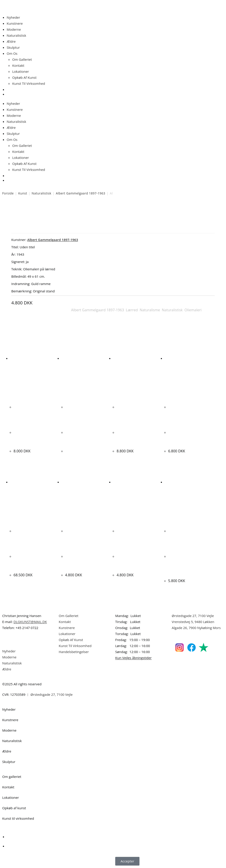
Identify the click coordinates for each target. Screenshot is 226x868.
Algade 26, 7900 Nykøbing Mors (196, 628)
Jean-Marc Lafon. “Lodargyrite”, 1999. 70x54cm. (133, 562)
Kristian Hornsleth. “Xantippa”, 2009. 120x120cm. (30, 562)
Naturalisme (150, 310)
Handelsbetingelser (74, 652)
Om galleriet (12, 777)
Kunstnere (15, 23)
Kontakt (18, 65)
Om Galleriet (22, 59)
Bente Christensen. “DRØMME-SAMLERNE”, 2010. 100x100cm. (188, 438)
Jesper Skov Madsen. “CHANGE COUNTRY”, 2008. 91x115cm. (135, 438)
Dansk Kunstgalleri (22, 4)
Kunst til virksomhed (18, 818)
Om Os (12, 53)
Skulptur (13, 47)
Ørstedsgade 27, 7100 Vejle (193, 616)
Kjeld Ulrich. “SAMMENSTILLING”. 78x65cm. (83, 562)
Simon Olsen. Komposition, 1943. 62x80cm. (82, 438)
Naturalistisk (16, 35)
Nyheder (13, 17)
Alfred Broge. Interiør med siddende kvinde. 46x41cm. (32, 438)
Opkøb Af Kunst (24, 77)
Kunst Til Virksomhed (29, 83)
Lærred (132, 310)
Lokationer (21, 71)
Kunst (23, 193)
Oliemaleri (193, 310)
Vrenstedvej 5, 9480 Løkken (193, 622)
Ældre (11, 41)
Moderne (14, 29)
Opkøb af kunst (14, 808)
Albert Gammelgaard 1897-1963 (81, 193)
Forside (8, 193)
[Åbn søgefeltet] (9, 91)
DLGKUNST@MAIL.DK (30, 622)
